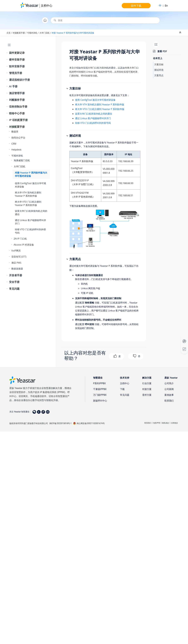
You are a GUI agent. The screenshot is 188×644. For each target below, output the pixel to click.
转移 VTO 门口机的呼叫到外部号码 (93, 123)
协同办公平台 (18, 138)
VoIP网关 (16, 251)
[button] (7, 53)
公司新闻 (169, 389)
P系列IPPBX (99, 383)
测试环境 (159, 70)
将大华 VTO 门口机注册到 (28, 203)
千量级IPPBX (100, 389)
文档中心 (46, 6)
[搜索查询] (105, 20)
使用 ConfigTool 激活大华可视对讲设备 (95, 100)
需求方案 (147, 395)
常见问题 (14, 289)
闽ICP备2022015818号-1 (61, 423)
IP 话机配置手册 (18, 120)
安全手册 (14, 282)
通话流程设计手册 (19, 80)
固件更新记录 (17, 53)
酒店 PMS (16, 263)
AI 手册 (13, 86)
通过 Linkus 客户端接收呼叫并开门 (93, 118)
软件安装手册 (17, 66)
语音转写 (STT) (19, 257)
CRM (14, 144)
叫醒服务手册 (17, 100)
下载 (122, 389)
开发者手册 (16, 275)
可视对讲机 (32, 33)
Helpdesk (16, 150)
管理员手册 (16, 73)
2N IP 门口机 (20, 239)
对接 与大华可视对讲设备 (73, 33)
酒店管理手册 (17, 93)
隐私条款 (165, 423)
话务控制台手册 (18, 106)
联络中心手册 (17, 113)
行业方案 (147, 383)
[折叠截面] (180, 33)
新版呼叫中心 (100, 401)
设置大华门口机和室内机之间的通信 (94, 114)
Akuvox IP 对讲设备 (24, 245)
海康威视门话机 (22, 160)
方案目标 (159, 64)
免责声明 (157, 423)
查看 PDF (162, 51)
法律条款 (174, 423)
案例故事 (169, 395)
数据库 (15, 132)
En (166, 6)
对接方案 (147, 389)
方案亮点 (159, 75)
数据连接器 (17, 269)
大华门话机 (44, 33)
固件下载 (136, 6)
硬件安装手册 (17, 60)
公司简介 (169, 383)
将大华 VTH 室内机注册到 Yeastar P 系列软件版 (100, 104)
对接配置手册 (19, 33)
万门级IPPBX (100, 395)
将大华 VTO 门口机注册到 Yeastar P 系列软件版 (100, 109)
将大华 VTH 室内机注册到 (28, 194)
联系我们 (169, 401)
